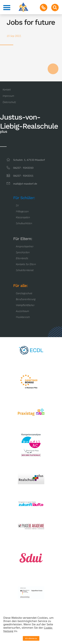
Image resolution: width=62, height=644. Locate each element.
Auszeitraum (22, 311)
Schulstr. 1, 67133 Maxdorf (29, 160)
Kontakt (7, 89)
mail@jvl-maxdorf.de (25, 183)
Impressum (8, 96)
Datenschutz (9, 102)
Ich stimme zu (31, 638)
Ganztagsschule (24, 293)
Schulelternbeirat (25, 270)
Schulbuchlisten (24, 223)
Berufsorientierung (26, 299)
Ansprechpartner (25, 246)
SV (17, 205)
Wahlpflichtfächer (25, 305)
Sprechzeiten (23, 252)
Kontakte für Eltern (26, 264)
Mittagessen (22, 211)
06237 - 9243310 (23, 168)
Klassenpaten (23, 217)
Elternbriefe (22, 258)
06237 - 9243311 (23, 176)
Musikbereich (23, 317)
